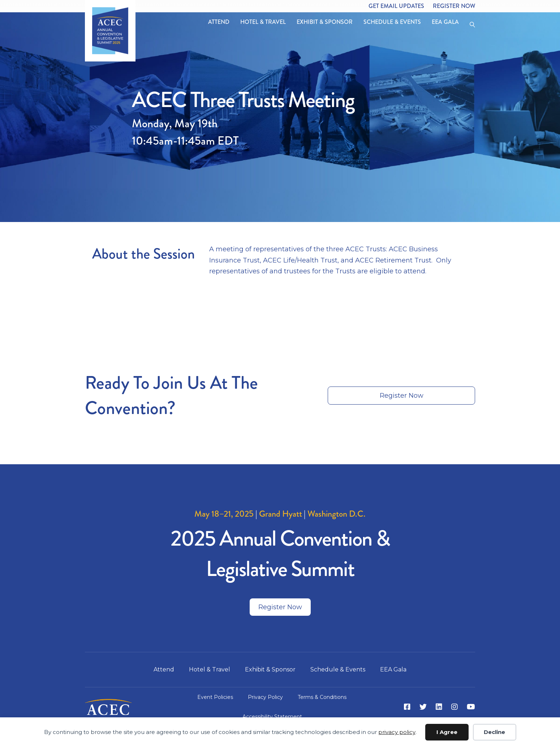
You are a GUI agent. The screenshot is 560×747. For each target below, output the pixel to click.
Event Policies (215, 697)
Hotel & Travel (263, 22)
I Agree (447, 732)
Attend (219, 22)
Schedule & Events (392, 22)
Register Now (454, 6)
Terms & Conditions (322, 697)
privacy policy (397, 732)
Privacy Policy (265, 697)
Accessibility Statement (272, 717)
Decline (494, 732)
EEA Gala (445, 22)
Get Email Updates (396, 6)
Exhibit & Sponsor (325, 22)
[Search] (470, 24)
